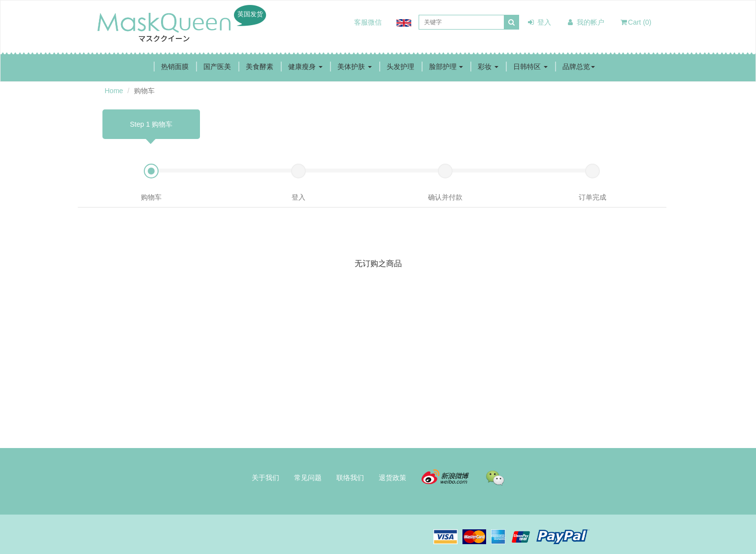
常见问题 (308, 478)
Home (114, 91)
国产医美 (217, 67)
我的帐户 (585, 22)
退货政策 (393, 478)
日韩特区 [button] (530, 67)
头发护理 (400, 67)
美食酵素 (260, 67)
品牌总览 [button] (579, 67)
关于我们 (265, 478)
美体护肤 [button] (355, 67)
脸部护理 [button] (446, 67)
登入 (539, 22)
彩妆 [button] (488, 67)
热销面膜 (175, 67)
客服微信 (368, 22)
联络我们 (350, 478)
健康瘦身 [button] (305, 67)
